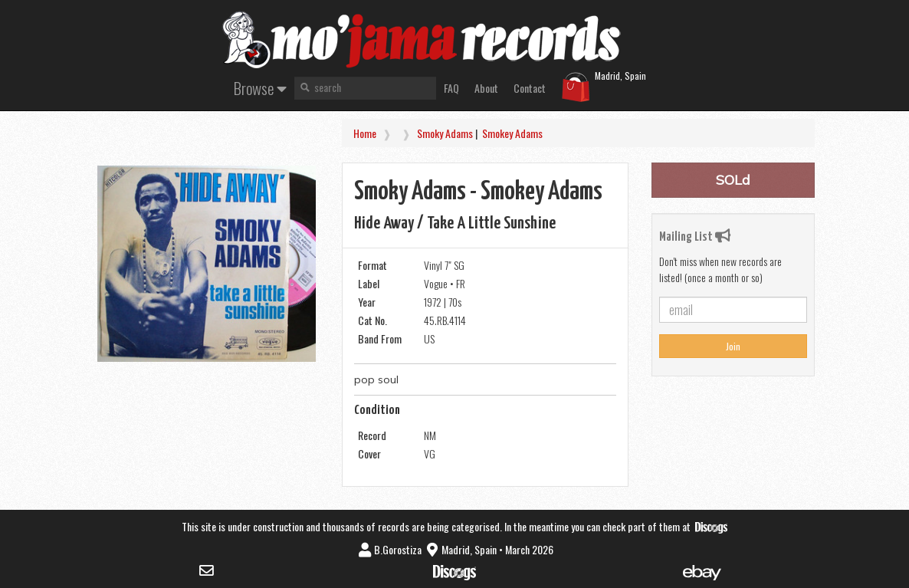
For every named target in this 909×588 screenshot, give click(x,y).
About (486, 88)
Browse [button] (260, 88)
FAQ (451, 88)
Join (733, 346)
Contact (530, 88)
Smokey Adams (512, 133)
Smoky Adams (445, 133)
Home (365, 133)
